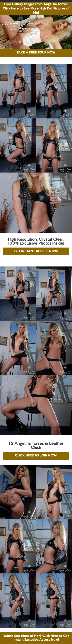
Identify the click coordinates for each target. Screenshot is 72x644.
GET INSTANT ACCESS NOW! (36, 251)
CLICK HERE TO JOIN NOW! (36, 456)
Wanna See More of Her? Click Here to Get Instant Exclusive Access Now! (36, 638)
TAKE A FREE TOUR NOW (36, 53)
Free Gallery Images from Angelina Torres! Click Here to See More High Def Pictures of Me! (36, 9)
